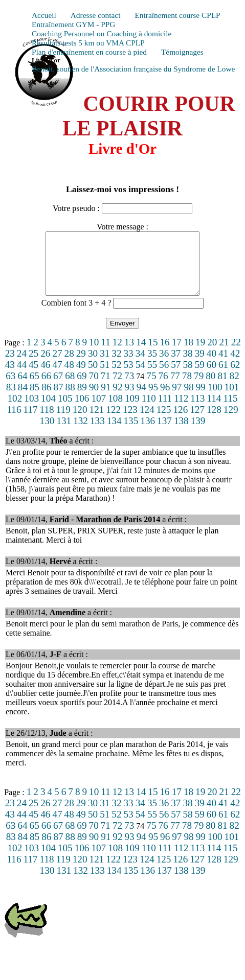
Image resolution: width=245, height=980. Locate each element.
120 (80, 422)
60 (211, 377)
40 (211, 366)
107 (98, 411)
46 (45, 377)
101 (232, 399)
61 (223, 377)
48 (69, 377)
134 (114, 433)
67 (58, 388)
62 (235, 377)
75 (151, 388)
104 (48, 411)
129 (231, 422)
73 (129, 388)
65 (35, 388)
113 (197, 411)
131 (64, 433)
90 (94, 399)
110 (149, 411)
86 (46, 399)
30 (93, 366)
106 (82, 411)
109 (132, 411)
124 (147, 422)
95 (153, 399)
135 (131, 433)
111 (165, 411)
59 (200, 377)
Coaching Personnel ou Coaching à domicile (102, 33)
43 (10, 377)
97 (177, 399)
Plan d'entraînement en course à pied (89, 52)
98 (188, 399)
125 (164, 422)
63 (10, 388)
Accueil (44, 15)
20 (212, 354)
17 (177, 354)
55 (152, 377)
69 (82, 388)
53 (129, 377)
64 (22, 388)
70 (94, 388)
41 (223, 366)
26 (45, 366)
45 (34, 377)
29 (81, 366)
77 (175, 388)
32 (116, 366)
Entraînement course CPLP (177, 15)
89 (82, 399)
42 (235, 366)
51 (105, 377)
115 (230, 411)
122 (113, 422)
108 (115, 411)
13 (129, 354)
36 (164, 366)
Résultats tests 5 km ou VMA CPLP (88, 43)
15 (153, 354)
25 (34, 366)
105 (65, 411)
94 (141, 399)
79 (199, 388)
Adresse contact (96, 15)
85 (35, 399)
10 (94, 354)
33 (129, 366)
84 (23, 399)
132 (81, 433)
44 (22, 377)
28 (69, 366)
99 (201, 399)
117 (31, 422)
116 (14, 422)
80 (210, 388)
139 (198, 433)
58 (187, 377)
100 (215, 399)
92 (117, 399)
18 (188, 354)
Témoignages (182, 52)
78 (187, 388)
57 (176, 377)
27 (57, 366)
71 (106, 388)
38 (187, 366)
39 (200, 366)
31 (105, 366)
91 (106, 399)
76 (163, 388)
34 (140, 366)
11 (105, 354)
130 (47, 433)
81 (222, 388)
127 (197, 422)
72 (117, 388)
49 (81, 377)
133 (97, 433)
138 (181, 433)
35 (152, 366)
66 (46, 388)
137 (164, 433)
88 (70, 399)
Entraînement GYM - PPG (73, 24)
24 (22, 366)
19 (200, 354)
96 (165, 399)
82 (235, 388)
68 (70, 388)
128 (214, 422)
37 (176, 366)
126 (180, 422)
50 (93, 377)
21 (224, 354)
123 (130, 422)
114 (214, 411)
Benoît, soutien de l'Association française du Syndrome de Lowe (133, 69)
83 (11, 399)
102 (15, 411)
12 (117, 354)
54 (140, 377)
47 (57, 377)
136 (148, 433)
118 (47, 422)
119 (63, 422)
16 (165, 354)
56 (164, 377)
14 (141, 354)
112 (181, 411)
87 (58, 399)
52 (116, 377)
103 (31, 411)
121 (97, 422)
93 (130, 399)
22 (236, 354)
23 (10, 366)
